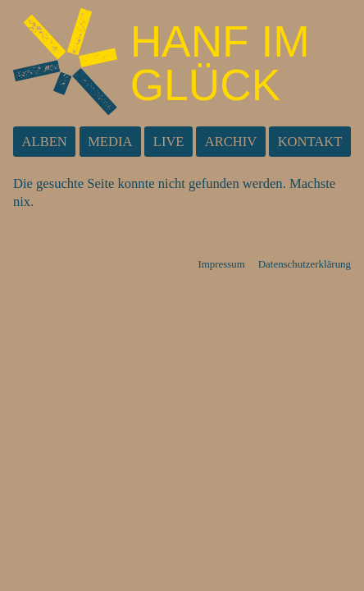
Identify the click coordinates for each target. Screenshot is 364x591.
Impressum (221, 264)
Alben (45, 142)
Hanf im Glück (220, 63)
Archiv (231, 142)
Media (110, 142)
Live (169, 142)
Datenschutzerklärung (305, 264)
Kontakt (310, 142)
